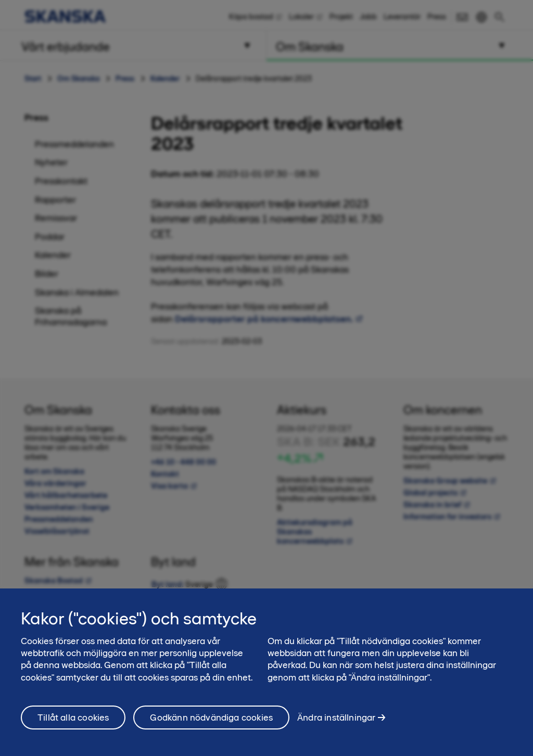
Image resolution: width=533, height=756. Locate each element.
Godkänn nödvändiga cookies (211, 723)
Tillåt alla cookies (73, 723)
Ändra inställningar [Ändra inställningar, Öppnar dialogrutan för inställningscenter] (336, 723)
